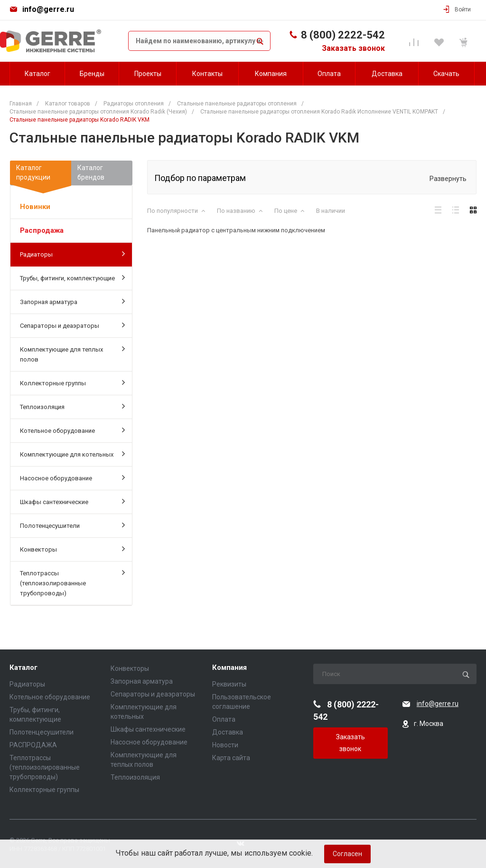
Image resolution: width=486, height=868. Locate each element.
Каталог (23, 668)
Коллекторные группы (72, 382)
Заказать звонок (353, 48)
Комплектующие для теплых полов (72, 354)
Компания (229, 668)
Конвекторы (72, 549)
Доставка (228, 732)
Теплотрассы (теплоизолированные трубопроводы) (72, 582)
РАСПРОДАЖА (33, 745)
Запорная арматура (72, 301)
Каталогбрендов (91, 172)
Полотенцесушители (72, 525)
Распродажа (42, 230)
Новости (225, 745)
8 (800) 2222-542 (343, 35)
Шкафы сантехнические (72, 501)
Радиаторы (72, 254)
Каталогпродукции (41, 174)
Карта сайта (231, 758)
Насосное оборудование (72, 477)
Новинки (35, 207)
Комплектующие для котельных (72, 454)
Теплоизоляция (72, 406)
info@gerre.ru (48, 9)
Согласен (347, 854)
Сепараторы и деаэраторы (72, 325)
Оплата (224, 719)
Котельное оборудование (72, 430)
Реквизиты (229, 684)
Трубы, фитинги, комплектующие (72, 277)
